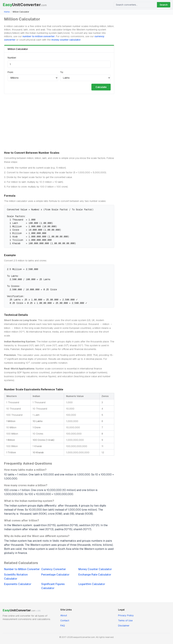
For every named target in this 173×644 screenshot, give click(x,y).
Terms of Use (125, 620)
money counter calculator (66, 40)
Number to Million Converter (22, 569)
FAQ (63, 626)
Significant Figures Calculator (53, 586)
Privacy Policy (126, 615)
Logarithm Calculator (92, 584)
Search (164, 5)
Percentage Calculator (55, 575)
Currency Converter (54, 569)
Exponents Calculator (18, 584)
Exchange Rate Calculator (95, 575)
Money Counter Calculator (95, 569)
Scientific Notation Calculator (16, 577)
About (64, 615)
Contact (65, 620)
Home (7, 12)
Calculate (101, 87)
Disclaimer (124, 626)
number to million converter (39, 36)
